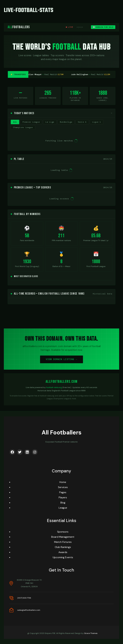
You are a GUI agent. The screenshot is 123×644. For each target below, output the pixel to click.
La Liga (50, 122)
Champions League (23, 127)
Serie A (82, 122)
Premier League (31, 122)
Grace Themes (91, 633)
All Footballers (62, 432)
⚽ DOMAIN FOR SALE (103, 27)
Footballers (19, 27)
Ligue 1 (97, 122)
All (15, 122)
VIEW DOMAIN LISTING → (61, 359)
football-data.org (54, 387)
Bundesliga (66, 122)
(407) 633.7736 (24, 598)
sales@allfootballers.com (29, 610)
